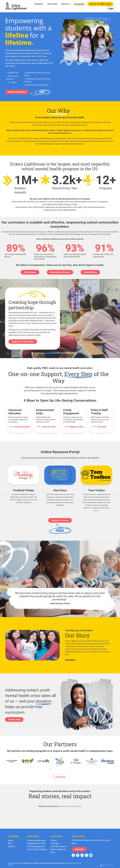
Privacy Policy (34, 863)
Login (111, 8)
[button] (7, 489)
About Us (66, 4)
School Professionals (67, 806)
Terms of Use (44, 863)
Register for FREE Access (23, 342)
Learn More (70, 660)
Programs (39, 4)
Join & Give (53, 4)
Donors (79, 806)
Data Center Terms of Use (56, 863)
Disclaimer (26, 863)
